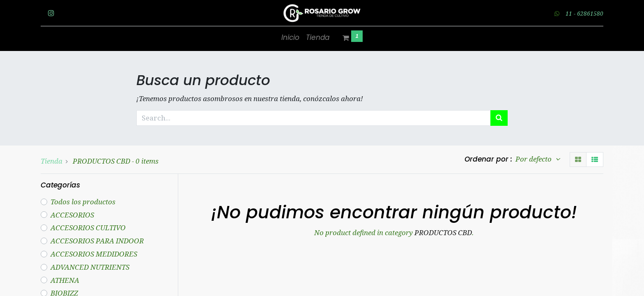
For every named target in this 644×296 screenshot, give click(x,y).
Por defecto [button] (534, 159)
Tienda (52, 161)
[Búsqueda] (499, 118)
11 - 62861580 (584, 13)
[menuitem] (290, 38)
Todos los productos (83, 202)
